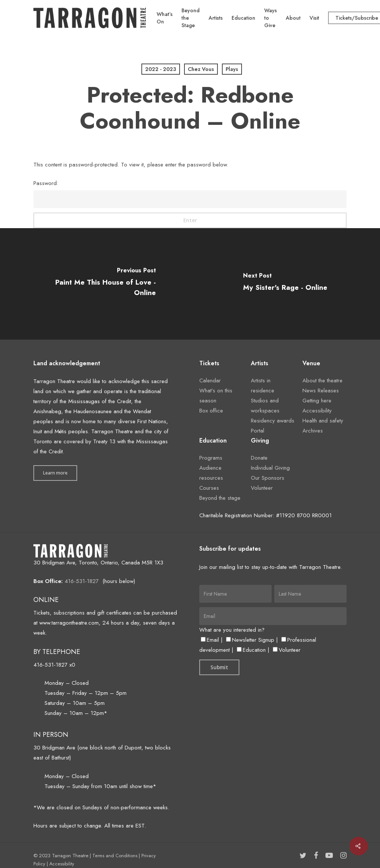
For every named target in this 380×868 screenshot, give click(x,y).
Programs (211, 458)
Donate (259, 458)
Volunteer (262, 488)
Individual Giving (270, 468)
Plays (232, 69)
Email (210, 640)
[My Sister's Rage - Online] (285, 284)
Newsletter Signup (250, 640)
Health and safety (323, 421)
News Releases (321, 391)
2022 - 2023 (161, 69)
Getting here (317, 401)
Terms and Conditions (115, 856)
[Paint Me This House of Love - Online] (95, 284)
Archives (313, 431)
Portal (258, 431)
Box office (211, 411)
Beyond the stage (220, 498)
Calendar (210, 380)
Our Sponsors (268, 478)
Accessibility (317, 411)
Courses (209, 488)
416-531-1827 (82, 581)
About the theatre (322, 380)
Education (251, 650)
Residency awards (273, 421)
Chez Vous (201, 69)
